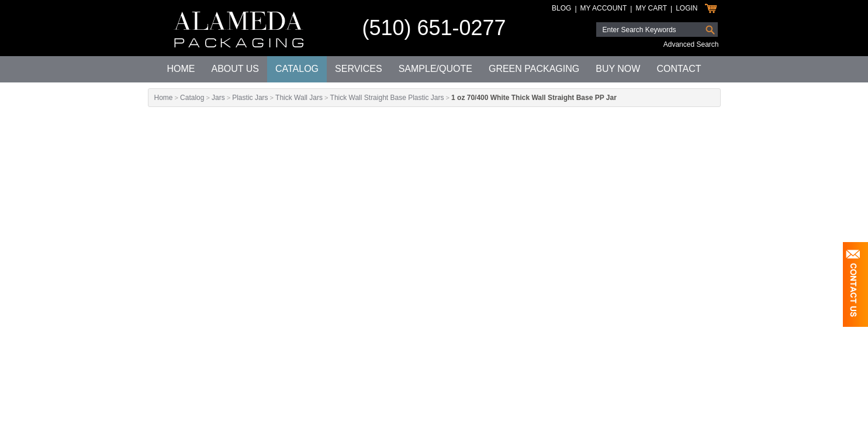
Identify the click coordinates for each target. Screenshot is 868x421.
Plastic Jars (250, 98)
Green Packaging (534, 69)
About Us (235, 69)
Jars (218, 98)
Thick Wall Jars (299, 98)
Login (687, 8)
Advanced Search (691, 44)
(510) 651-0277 (434, 28)
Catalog (297, 69)
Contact (679, 69)
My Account (604, 8)
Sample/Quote (435, 69)
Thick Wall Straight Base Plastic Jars (387, 98)
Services (359, 69)
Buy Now (618, 69)
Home (181, 69)
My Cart (651, 8)
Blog (561, 8)
